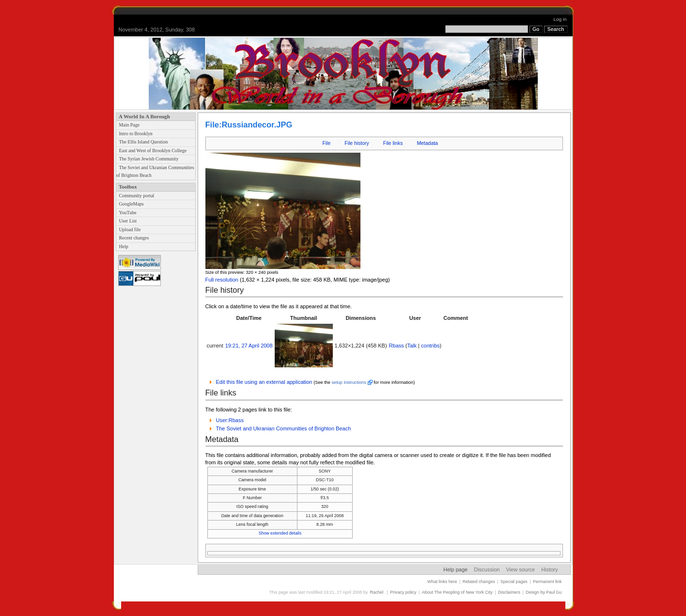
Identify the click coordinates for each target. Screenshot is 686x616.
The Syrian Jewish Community (148, 159)
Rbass (397, 346)
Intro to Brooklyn (135, 134)
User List (128, 221)
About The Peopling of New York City (457, 592)
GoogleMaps (131, 204)
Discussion (487, 569)
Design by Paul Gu (544, 592)
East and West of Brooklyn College (153, 150)
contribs (430, 346)
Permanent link (547, 582)
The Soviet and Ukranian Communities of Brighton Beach (284, 428)
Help (123, 246)
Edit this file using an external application (264, 382)
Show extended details (280, 533)
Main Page (129, 125)
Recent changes (134, 238)
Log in (560, 19)
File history (357, 143)
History (549, 569)
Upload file (130, 229)
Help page (455, 569)
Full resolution (222, 280)
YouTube (127, 213)
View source (520, 569)
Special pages (514, 582)
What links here (442, 582)
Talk (412, 346)
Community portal (136, 196)
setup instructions (349, 382)
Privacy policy (403, 592)
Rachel (377, 592)
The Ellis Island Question (143, 142)
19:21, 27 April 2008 (249, 346)
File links (393, 143)
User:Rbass (230, 420)
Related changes (479, 582)
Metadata (427, 143)
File (326, 143)
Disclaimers (509, 592)
